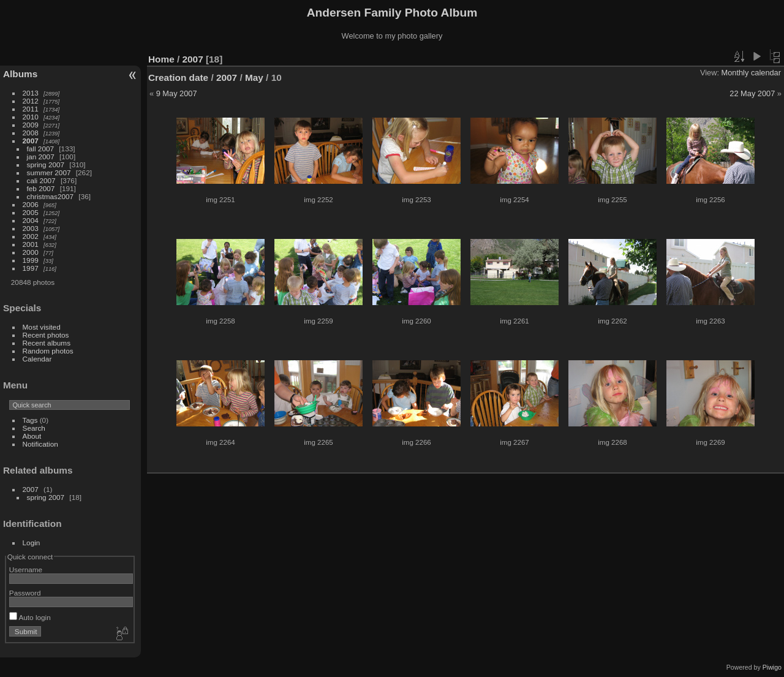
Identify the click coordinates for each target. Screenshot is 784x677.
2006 (31, 204)
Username (26, 569)
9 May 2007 (177, 93)
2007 (31, 141)
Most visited (42, 327)
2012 (31, 101)
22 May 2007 (752, 93)
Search (34, 428)
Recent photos (46, 335)
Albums (20, 74)
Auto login (30, 617)
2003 (31, 228)
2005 (31, 212)
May (254, 78)
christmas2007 (51, 196)
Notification (40, 444)
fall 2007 (40, 149)
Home (161, 59)
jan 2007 (41, 157)
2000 (31, 252)
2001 (31, 244)
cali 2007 (41, 180)
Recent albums (47, 343)
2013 (31, 93)
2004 (31, 220)
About (32, 436)
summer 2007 (49, 172)
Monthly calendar (751, 73)
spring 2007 (46, 165)
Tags (30, 420)
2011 (31, 109)
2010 (31, 117)
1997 (31, 268)
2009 (31, 125)
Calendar (37, 359)
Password (25, 593)
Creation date (178, 78)
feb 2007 (41, 188)
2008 (31, 133)
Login (32, 543)
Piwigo (772, 667)
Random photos (48, 351)
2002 (31, 236)
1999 (31, 260)
